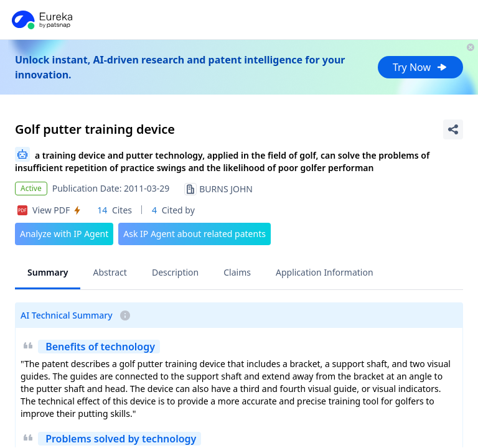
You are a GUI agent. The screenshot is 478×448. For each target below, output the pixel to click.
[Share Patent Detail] (453, 129)
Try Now (420, 67)
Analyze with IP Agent (64, 234)
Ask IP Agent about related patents (194, 234)
